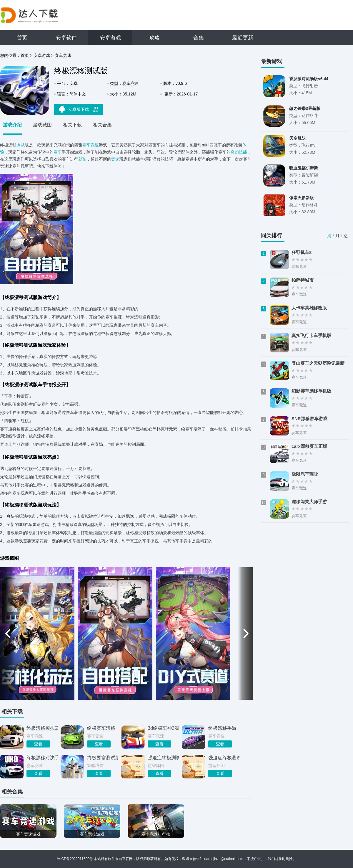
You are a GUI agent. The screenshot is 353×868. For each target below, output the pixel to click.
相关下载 (72, 125)
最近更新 (243, 38)
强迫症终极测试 (163, 758)
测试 (21, 145)
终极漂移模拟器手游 (42, 728)
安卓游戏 (110, 38)
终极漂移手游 (222, 728)
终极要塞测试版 (103, 758)
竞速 (115, 159)
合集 (199, 38)
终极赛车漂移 (101, 728)
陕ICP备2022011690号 (75, 859)
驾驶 (82, 159)
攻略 (154, 38)
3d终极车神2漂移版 (163, 728)
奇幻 (235, 152)
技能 (243, 152)
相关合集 (102, 125)
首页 (22, 38)
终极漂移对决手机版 (42, 758)
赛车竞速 (63, 55)
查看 (38, 744)
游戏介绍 (12, 125)
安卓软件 (66, 38)
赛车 (58, 152)
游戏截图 (42, 125)
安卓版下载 (79, 109)
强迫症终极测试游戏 (224, 758)
